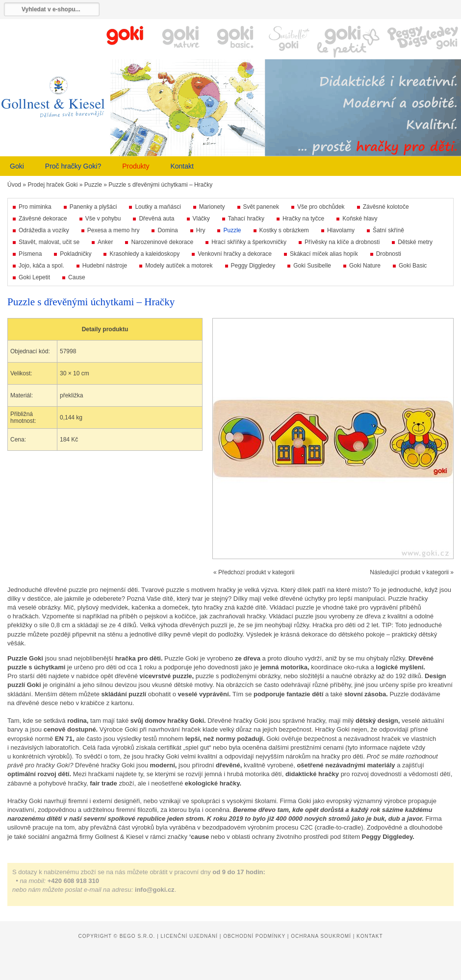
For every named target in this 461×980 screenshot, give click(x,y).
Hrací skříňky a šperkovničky (249, 242)
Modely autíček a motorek (179, 266)
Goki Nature (365, 266)
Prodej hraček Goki (52, 185)
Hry (201, 230)
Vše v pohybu (103, 219)
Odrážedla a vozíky (44, 230)
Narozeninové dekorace (162, 242)
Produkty (136, 166)
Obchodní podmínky (254, 936)
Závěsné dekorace (43, 219)
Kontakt (182, 166)
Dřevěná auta (156, 219)
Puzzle (93, 185)
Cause (77, 277)
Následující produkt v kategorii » (412, 572)
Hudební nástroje (105, 266)
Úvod (14, 185)
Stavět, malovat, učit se (49, 242)
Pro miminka (35, 207)
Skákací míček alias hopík (324, 254)
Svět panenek (261, 207)
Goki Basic (413, 266)
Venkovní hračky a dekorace (235, 254)
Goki (17, 166)
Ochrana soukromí (321, 936)
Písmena (30, 254)
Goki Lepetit (34, 277)
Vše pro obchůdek (321, 207)
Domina (167, 230)
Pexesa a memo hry (114, 230)
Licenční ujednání (189, 936)
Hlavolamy (341, 230)
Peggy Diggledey (253, 266)
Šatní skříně (388, 230)
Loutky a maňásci (158, 207)
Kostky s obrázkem (284, 230)
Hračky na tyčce (303, 219)
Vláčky (201, 219)
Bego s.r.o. (138, 936)
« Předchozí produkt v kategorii (254, 572)
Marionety (212, 207)
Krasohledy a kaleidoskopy (144, 254)
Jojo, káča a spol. (41, 266)
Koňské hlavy (360, 219)
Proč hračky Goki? (73, 166)
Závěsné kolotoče (386, 207)
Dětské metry (415, 242)
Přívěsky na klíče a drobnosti (342, 242)
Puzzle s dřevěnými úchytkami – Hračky (160, 185)
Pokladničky (76, 254)
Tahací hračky (246, 219)
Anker (105, 242)
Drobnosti (389, 254)
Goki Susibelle (312, 266)
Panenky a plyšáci (93, 207)
